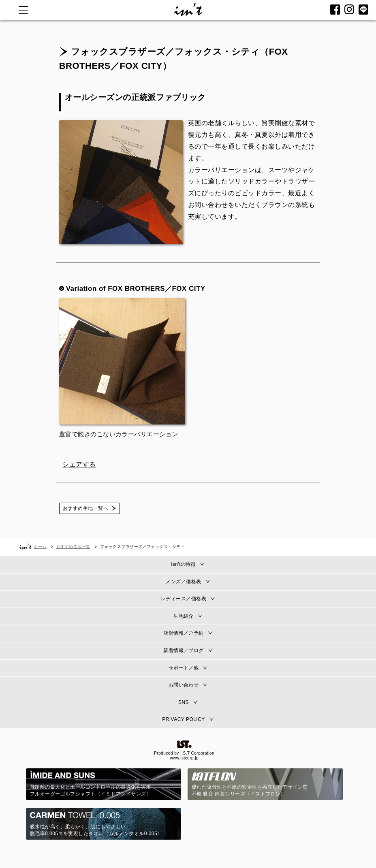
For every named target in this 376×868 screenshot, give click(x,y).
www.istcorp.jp (184, 758)
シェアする (79, 464)
